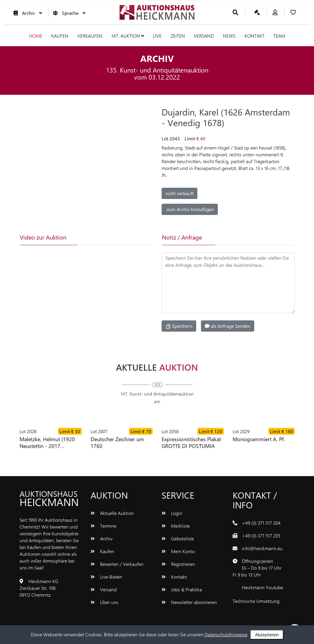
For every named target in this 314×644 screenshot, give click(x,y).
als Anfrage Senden (228, 326)
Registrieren (178, 564)
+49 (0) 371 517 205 (261, 535)
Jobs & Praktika (182, 589)
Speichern (179, 326)
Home (36, 36)
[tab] (101, 237)
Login (172, 513)
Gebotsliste (178, 538)
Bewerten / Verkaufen (117, 564)
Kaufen (60, 36)
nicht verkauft (179, 193)
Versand (204, 36)
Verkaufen (90, 36)
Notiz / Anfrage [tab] (182, 237)
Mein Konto (178, 551)
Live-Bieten (106, 577)
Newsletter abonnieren (189, 602)
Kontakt (255, 36)
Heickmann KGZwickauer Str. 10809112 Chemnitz (39, 588)
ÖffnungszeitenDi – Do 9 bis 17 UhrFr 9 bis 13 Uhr (257, 568)
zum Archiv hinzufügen (190, 209)
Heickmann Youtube (262, 587)
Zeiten (178, 36)
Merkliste (176, 526)
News (229, 36)
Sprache (68, 13)
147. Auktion (128, 36)
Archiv (26, 13)
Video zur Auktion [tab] (43, 237)
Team (279, 36)
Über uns (104, 602)
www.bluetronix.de (251, 608)
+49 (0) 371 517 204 (261, 523)
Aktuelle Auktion (112, 513)
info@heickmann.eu (262, 548)
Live (157, 36)
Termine (103, 526)
